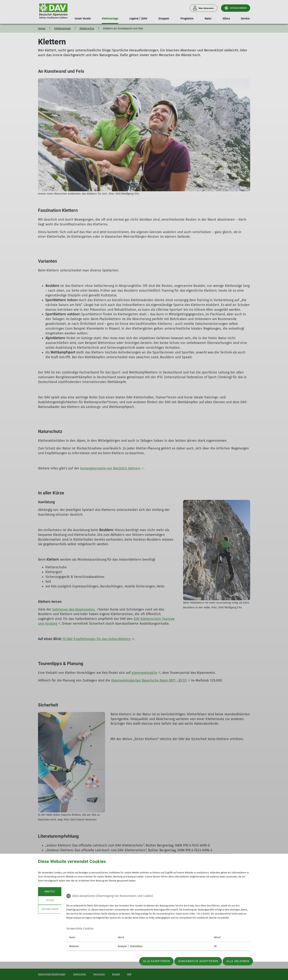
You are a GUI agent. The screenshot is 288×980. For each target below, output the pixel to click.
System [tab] (50, 900)
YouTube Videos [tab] (50, 909)
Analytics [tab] (50, 892)
